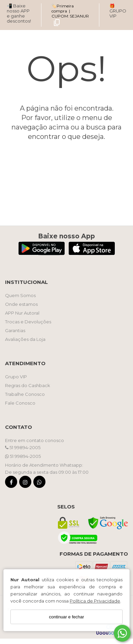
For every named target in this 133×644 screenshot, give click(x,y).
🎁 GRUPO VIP (118, 11)
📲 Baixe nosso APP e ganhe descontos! (19, 13)
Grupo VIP (16, 377)
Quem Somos (20, 295)
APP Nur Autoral (22, 313)
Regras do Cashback (28, 385)
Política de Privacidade (95, 601)
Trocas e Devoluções (28, 322)
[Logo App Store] (92, 253)
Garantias (15, 330)
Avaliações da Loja (25, 339)
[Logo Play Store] (42, 253)
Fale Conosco (20, 403)
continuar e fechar (66, 617)
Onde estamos (21, 304)
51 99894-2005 (23, 447)
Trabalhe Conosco (25, 394)
